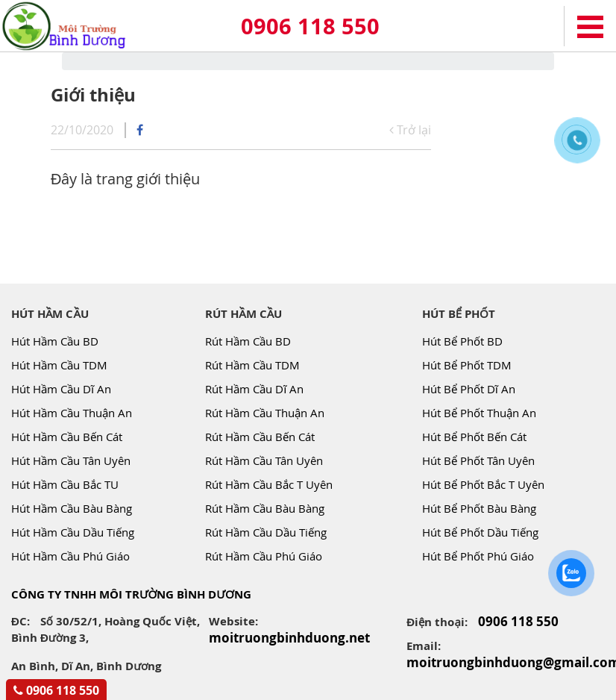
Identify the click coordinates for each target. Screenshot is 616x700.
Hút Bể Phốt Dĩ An (469, 389)
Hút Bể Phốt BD (462, 341)
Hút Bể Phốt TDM (467, 365)
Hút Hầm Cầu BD (55, 341)
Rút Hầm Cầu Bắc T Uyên (269, 484)
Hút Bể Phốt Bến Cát (474, 437)
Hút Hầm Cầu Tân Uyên (71, 460)
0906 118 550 (310, 26)
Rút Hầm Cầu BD (248, 341)
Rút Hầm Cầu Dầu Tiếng (266, 532)
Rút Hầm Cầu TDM (252, 365)
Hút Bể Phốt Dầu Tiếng (480, 532)
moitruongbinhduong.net (289, 638)
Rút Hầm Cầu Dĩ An (254, 389)
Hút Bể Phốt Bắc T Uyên (483, 484)
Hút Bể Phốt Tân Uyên (478, 460)
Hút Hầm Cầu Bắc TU (65, 484)
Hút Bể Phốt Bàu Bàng (479, 508)
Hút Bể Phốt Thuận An (479, 413)
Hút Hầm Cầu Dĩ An (61, 389)
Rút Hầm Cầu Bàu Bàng (265, 508)
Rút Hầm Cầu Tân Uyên (264, 460)
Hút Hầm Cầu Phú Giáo (70, 556)
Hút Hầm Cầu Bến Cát (67, 437)
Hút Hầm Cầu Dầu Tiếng (73, 532)
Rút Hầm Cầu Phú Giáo (264, 556)
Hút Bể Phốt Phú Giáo (478, 556)
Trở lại (410, 130)
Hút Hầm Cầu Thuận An (72, 413)
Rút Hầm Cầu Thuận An (265, 413)
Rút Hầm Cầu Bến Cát (260, 437)
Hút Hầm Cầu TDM (59, 365)
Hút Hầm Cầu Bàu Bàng (72, 508)
